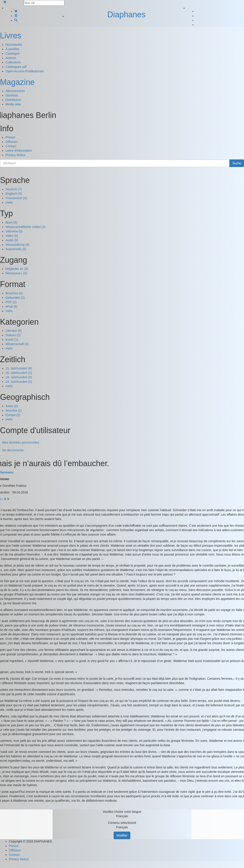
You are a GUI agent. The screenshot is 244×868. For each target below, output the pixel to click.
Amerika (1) (14, 410)
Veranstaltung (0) (17, 245)
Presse (10, 137)
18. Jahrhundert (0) (19, 382)
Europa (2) (13, 415)
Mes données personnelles (21, 442)
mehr (9, 202)
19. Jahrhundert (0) (19, 377)
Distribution (13, 100)
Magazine (17, 82)
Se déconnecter (13, 450)
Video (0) (12, 236)
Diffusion (12, 142)
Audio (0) (12, 240)
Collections (13, 62)
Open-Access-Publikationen (25, 71)
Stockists (12, 95)
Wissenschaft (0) (17, 344)
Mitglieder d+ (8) (17, 269)
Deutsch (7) (14, 189)
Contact (11, 146)
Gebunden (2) (15, 298)
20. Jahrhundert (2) (19, 373)
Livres (11, 36)
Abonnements (15, 91)
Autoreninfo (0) (16, 249)
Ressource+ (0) (16, 273)
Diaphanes (126, 15)
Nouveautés (14, 45)
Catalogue (13, 53)
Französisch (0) (16, 198)
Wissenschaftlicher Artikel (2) (26, 227)
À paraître (12, 49)
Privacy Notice (15, 155)
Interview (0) (14, 231)
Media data (13, 104)
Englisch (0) (14, 194)
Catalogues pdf (16, 67)
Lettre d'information (19, 151)
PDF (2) (11, 302)
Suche (237, 163)
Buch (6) (11, 222)
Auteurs (11, 58)
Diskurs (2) (13, 335)
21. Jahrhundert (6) (19, 368)
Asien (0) (12, 406)
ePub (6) (12, 306)
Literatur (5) (14, 331)
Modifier (122, 835)
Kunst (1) (12, 340)
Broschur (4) (14, 293)
